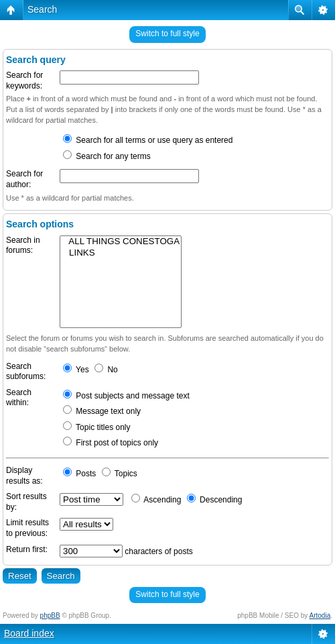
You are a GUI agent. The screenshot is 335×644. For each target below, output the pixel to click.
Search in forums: (23, 246)
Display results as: (24, 476)
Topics (120, 474)
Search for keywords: (24, 80)
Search (42, 9)
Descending (215, 500)
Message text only (102, 411)
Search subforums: (26, 372)
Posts (79, 474)
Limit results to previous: (27, 528)
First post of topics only (111, 443)
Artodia (320, 615)
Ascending (156, 500)
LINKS (121, 253)
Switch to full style (167, 34)
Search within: (19, 398)
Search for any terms (107, 156)
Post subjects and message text (126, 396)
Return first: (27, 549)
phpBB (50, 615)
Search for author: (24, 179)
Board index (29, 633)
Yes (76, 370)
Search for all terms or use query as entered (148, 140)
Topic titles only (97, 427)
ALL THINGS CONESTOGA (121, 242)
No (106, 370)
